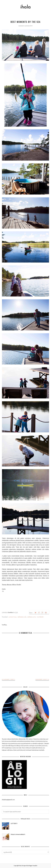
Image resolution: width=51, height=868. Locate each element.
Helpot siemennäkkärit (18, 834)
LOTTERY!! (14, 823)
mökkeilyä (22, 617)
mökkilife (32, 617)
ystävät (40, 617)
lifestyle (13, 617)
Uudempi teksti (9, 679)
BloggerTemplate (33, 866)
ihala (26, 7)
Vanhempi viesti (42, 679)
